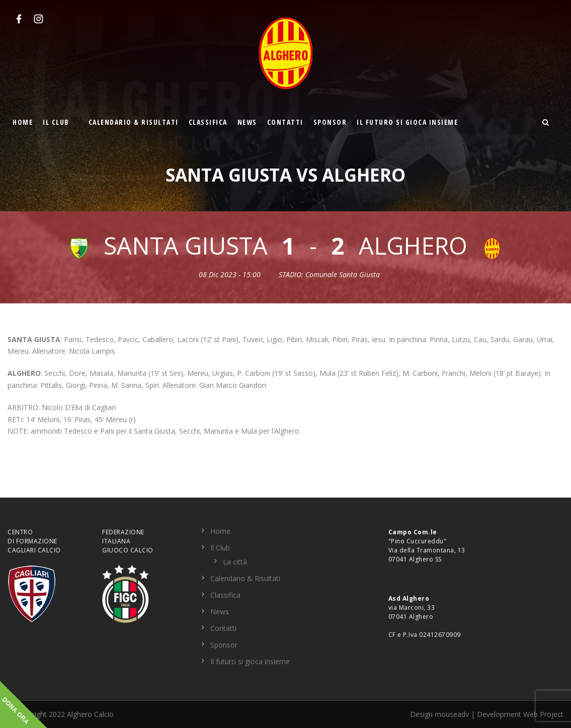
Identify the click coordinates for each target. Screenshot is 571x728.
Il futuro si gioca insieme (407, 122)
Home (23, 122)
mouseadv (452, 714)
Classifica (208, 122)
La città (235, 562)
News (247, 122)
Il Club (56, 122)
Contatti (285, 122)
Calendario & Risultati (134, 122)
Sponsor (330, 122)
